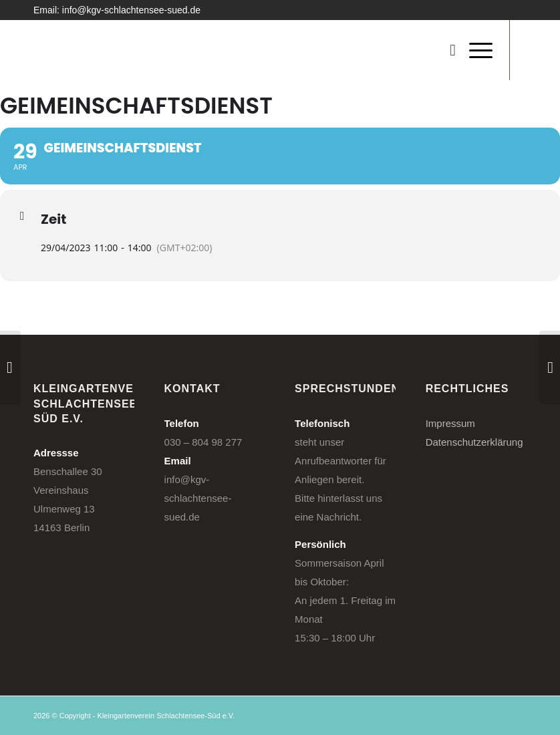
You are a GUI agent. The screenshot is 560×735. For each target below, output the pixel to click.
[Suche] (446, 50)
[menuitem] (446, 50)
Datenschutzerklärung (474, 442)
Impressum (450, 423)
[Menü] (474, 50)
